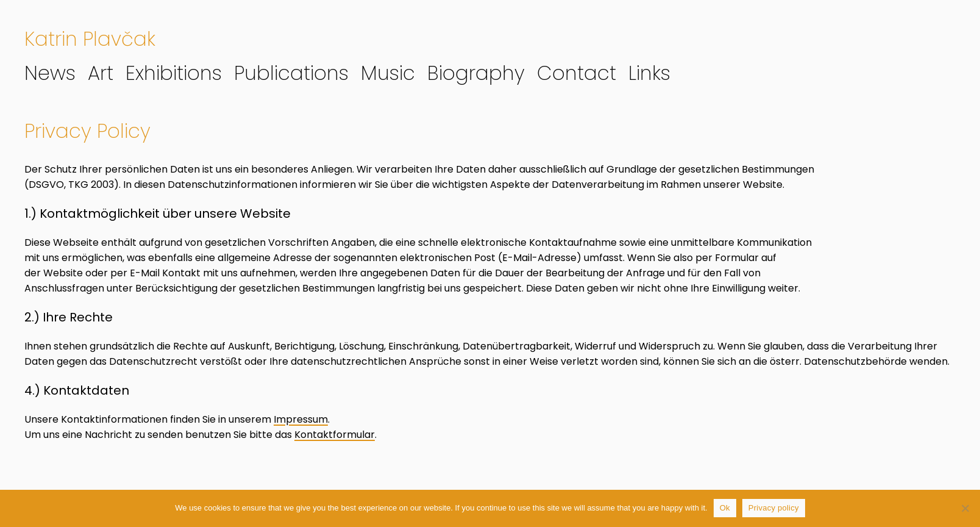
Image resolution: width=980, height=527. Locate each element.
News (50, 73)
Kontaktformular (335, 435)
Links (649, 73)
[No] (965, 508)
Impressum (301, 419)
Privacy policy (774, 508)
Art (101, 73)
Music (388, 73)
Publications (291, 73)
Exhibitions (174, 73)
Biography (476, 73)
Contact (577, 73)
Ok (725, 508)
